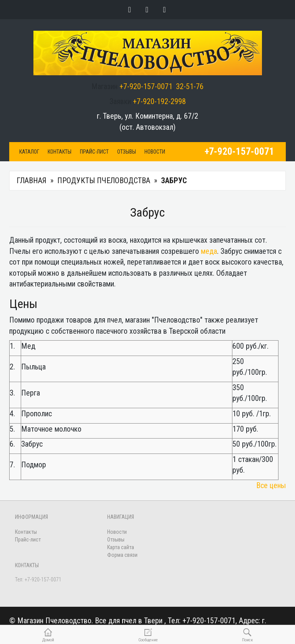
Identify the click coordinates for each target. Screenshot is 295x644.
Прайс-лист (94, 152)
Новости (155, 152)
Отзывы (127, 152)
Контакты (60, 152)
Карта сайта (121, 547)
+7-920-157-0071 (146, 86)
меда (209, 251)
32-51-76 (190, 86)
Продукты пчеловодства (104, 180)
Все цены (271, 485)
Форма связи (122, 555)
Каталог (29, 152)
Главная (31, 180)
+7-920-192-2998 (159, 101)
